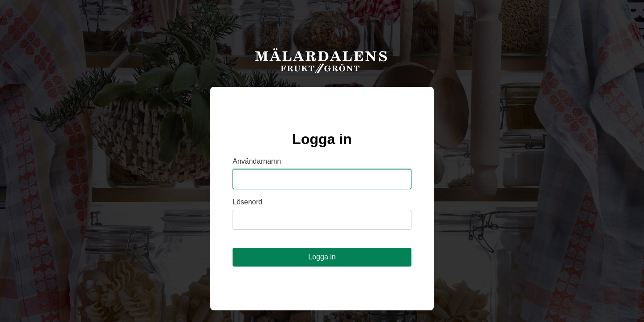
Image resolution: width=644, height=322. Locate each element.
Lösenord (248, 202)
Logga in (322, 257)
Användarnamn (257, 161)
